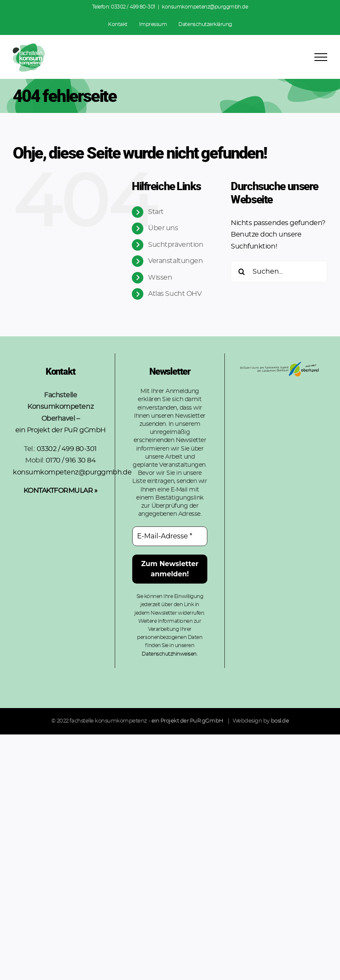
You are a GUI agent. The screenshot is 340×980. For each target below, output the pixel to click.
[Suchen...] (279, 272)
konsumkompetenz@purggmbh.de (205, 7)
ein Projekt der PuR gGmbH (61, 430)
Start (156, 212)
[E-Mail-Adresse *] (170, 536)
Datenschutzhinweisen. (170, 654)
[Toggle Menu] (321, 57)
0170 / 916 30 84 (71, 460)
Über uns (163, 228)
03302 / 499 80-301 (133, 7)
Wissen (160, 278)
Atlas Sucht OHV (175, 294)
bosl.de (280, 721)
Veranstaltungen (175, 261)
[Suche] (241, 272)
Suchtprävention (176, 245)
